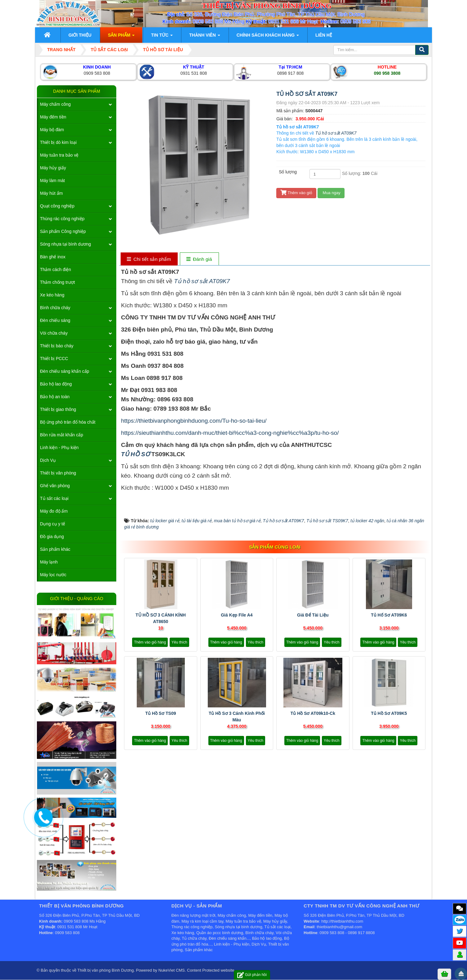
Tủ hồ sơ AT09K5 (389, 713)
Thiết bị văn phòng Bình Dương (106, 970)
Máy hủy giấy (53, 168)
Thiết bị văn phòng (58, 473)
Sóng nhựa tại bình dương (65, 244)
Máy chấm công (55, 104)
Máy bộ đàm (52, 130)
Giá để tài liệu (313, 615)
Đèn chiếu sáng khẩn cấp (65, 371)
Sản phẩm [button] (121, 37)
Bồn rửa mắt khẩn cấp (62, 435)
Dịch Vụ (48, 460)
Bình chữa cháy (55, 308)
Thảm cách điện (56, 269)
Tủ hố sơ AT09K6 (389, 615)
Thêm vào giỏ (296, 193)
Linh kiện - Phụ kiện (59, 448)
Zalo (460, 919)
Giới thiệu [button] (80, 35)
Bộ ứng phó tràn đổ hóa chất (68, 422)
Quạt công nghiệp (57, 206)
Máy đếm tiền (53, 117)
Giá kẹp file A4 (237, 615)
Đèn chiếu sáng (55, 320)
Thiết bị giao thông (58, 409)
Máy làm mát (52, 180)
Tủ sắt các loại (54, 498)
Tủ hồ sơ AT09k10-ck (313, 713)
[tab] (149, 259)
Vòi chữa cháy (54, 333)
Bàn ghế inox (53, 257)
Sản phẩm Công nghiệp (63, 231)
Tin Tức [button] (162, 37)
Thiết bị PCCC (54, 359)
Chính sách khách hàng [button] (268, 37)
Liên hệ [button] (324, 35)
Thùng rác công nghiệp (62, 219)
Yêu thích (179, 642)
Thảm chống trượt (58, 282)
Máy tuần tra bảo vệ (59, 155)
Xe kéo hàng (52, 295)
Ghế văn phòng (55, 486)
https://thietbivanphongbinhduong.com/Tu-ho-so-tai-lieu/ (194, 421)
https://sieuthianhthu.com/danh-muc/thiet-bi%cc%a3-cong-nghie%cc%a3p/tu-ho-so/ (230, 433)
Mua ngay (331, 193)
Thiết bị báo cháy (57, 346)
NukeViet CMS (172, 970)
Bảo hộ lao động (56, 384)
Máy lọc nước (53, 575)
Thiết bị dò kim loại (58, 142)
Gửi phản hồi (252, 975)
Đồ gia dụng (52, 537)
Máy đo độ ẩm (54, 511)
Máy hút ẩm (51, 193)
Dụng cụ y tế (53, 524)
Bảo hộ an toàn (55, 397)
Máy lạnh (49, 562)
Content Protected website (211, 970)
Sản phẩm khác (55, 549)
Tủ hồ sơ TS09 (160, 713)
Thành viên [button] (205, 37)
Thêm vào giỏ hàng (150, 642)
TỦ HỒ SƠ (136, 454)
